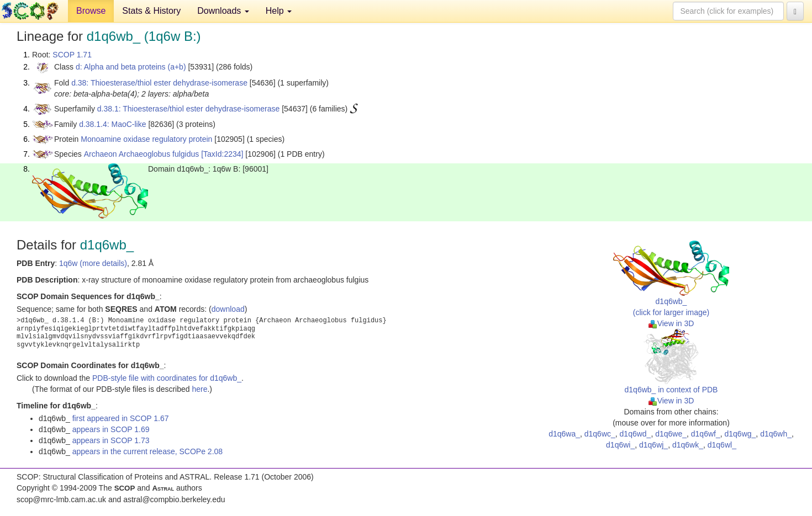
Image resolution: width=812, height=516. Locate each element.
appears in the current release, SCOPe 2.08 (147, 451)
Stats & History (151, 11)
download (228, 309)
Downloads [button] (223, 11)
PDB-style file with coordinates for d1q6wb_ (167, 378)
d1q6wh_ (776, 434)
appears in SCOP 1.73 (111, 440)
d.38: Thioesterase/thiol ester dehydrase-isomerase (159, 83)
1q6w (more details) (93, 263)
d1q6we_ (671, 434)
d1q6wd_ (636, 434)
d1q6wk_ (688, 445)
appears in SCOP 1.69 (111, 429)
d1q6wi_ (620, 445)
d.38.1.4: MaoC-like (112, 124)
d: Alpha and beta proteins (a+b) (131, 67)
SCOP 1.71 (72, 55)
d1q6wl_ (722, 445)
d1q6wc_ (600, 434)
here (199, 389)
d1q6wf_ (706, 434)
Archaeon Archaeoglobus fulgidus (142, 154)
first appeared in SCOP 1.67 (121, 418)
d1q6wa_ (564, 434)
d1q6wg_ (740, 434)
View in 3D (671, 323)
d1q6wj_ (653, 445)
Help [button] (279, 11)
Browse (91, 11)
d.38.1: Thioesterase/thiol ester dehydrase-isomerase (188, 109)
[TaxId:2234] (222, 154)
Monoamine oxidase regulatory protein (146, 139)
